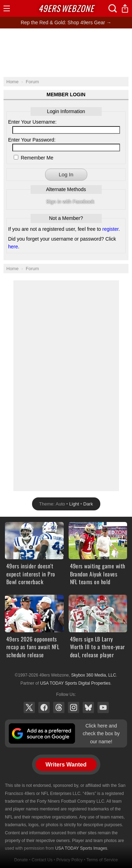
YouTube (103, 707)
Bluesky (88, 707)
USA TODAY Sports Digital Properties (75, 683)
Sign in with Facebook (70, 202)
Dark (88, 504)
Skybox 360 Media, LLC (93, 675)
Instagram (74, 707)
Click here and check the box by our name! (101, 734)
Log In (66, 174)
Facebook (44, 707)
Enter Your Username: (32, 122)
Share (125, 8)
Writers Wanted (66, 765)
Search (113, 8)
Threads (59, 707)
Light (74, 504)
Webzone (66, 8)
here (13, 247)
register (111, 229)
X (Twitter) (29, 707)
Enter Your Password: (32, 140)
